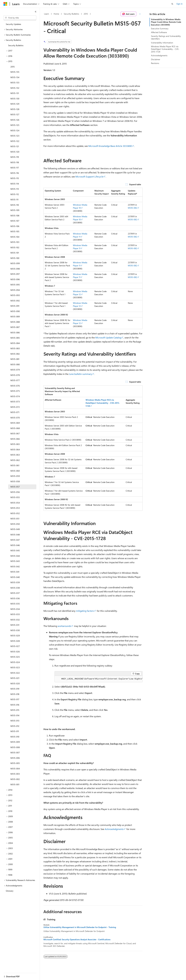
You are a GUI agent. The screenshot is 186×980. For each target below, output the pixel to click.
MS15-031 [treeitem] (15, 625)
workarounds (64, 626)
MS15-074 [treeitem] (15, 396)
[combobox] (20, 18)
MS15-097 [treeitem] (15, 274)
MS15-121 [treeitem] (15, 146)
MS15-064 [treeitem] (15, 450)
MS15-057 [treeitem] (15, 487)
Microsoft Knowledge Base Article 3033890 (110, 146)
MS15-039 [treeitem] (15, 582)
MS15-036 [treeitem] (15, 598)
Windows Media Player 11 (80, 235)
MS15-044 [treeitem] (15, 556)
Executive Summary (160, 28)
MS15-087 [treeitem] (15, 327)
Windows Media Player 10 (80, 206)
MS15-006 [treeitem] (15, 758)
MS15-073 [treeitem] (15, 402)
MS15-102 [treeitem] (15, 247)
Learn (46, 14)
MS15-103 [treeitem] (15, 242)
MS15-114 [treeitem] (15, 184)
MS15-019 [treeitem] (15, 689)
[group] (99, 679)
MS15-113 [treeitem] (15, 189)
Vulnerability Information (162, 43)
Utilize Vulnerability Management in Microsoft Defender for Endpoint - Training (80, 927)
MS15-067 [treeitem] (15, 433)
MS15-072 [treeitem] (15, 407)
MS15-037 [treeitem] (15, 593)
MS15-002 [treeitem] (15, 779)
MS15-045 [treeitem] (15, 550)
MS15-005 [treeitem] (15, 763)
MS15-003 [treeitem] (15, 774)
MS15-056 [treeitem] (15, 492)
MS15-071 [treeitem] (15, 412)
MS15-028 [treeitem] (15, 641)
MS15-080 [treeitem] (15, 364)
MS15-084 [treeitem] (15, 343)
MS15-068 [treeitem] (15, 428)
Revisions (155, 63)
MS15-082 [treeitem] (15, 354)
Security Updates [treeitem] (13, 24)
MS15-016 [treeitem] (15, 705)
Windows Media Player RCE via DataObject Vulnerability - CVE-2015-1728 (165, 49)
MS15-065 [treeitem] (15, 444)
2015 (86, 14)
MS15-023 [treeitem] (15, 667)
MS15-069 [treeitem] (15, 423)
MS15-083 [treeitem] (15, 348)
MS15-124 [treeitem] (15, 130)
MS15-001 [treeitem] (15, 784)
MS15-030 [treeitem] (15, 630)
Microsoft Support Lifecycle (89, 176)
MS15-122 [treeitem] (15, 141)
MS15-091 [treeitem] (15, 306)
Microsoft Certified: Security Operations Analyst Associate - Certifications (77, 940)
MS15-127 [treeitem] (15, 114)
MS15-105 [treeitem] (15, 231)
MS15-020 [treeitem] (15, 683)
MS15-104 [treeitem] (15, 237)
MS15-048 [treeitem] (15, 535)
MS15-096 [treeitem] (15, 279)
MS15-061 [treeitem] (15, 465)
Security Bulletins (71, 14)
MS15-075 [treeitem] (15, 391)
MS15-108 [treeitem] (15, 216)
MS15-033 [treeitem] (15, 614)
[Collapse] (36, 12)
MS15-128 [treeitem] (15, 109)
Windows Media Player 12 (80, 293)
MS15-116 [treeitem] (15, 173)
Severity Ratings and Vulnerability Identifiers (166, 37)
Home (56, 14)
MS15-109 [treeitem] (15, 210)
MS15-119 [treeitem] (15, 157)
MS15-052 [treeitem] (15, 513)
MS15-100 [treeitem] (15, 258)
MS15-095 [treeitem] (15, 285)
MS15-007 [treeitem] (15, 753)
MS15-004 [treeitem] (15, 769)
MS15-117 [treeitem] (15, 168)
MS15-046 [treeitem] (15, 545)
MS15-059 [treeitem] (15, 476)
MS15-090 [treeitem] (15, 311)
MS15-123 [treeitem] (15, 136)
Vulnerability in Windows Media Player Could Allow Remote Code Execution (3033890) (166, 22)
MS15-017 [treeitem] (15, 699)
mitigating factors (85, 611)
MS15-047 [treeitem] (15, 540)
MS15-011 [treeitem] (15, 731)
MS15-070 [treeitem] (15, 418)
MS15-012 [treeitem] (15, 726)
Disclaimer (156, 59)
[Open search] (172, 4)
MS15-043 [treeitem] (15, 561)
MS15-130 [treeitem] (15, 99)
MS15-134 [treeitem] (15, 77)
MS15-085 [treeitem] (15, 338)
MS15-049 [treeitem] (15, 529)
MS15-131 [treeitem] (15, 93)
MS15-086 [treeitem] (15, 333)
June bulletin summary (81, 374)
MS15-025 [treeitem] (15, 657)
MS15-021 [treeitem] (15, 678)
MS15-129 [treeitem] (15, 104)
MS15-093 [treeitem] (15, 295)
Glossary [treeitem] (10, 891)
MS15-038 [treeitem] (15, 588)
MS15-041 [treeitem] (15, 572)
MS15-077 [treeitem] (15, 380)
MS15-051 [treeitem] (15, 519)
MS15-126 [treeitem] (15, 120)
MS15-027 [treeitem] (15, 646)
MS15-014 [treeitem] (15, 715)
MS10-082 (133, 208)
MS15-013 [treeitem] (15, 721)
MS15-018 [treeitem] (15, 694)
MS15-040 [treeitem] (15, 577)
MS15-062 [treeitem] (15, 460)
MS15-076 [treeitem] (15, 386)
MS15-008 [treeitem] (15, 747)
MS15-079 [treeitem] (15, 370)
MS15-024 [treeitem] (15, 662)
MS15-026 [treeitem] (15, 652)
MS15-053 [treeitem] (15, 508)
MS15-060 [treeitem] (15, 471)
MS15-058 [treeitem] (15, 481)
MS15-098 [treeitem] (15, 269)
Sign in (179, 4)
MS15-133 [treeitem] (15, 83)
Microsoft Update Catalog (108, 337)
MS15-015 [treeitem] (15, 710)
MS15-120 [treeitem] (15, 152)
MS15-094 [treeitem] (15, 290)
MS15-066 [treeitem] (15, 439)
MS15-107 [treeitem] (15, 221)
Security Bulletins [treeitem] (16, 45)
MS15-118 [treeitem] (15, 162)
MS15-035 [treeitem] (15, 604)
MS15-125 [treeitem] (15, 125)
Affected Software (159, 32)
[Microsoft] (5, 4)
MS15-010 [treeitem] (15, 737)
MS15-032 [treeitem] (15, 620)
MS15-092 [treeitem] (15, 301)
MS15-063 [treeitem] (15, 455)
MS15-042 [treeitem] (15, 566)
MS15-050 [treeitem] (15, 524)
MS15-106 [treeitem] (15, 226)
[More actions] (140, 14)
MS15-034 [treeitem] (15, 609)
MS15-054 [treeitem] (15, 503)
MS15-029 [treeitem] (15, 636)
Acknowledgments (114, 829)
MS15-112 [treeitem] (15, 194)
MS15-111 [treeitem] (14, 200)
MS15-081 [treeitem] (15, 359)
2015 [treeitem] (13, 67)
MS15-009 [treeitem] (15, 742)
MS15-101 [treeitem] (15, 253)
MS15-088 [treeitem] (15, 322)
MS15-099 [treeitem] (15, 263)
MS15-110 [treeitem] (15, 205)
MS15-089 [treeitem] (15, 316)
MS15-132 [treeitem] (15, 88)
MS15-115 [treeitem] (15, 178)
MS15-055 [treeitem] (15, 497)
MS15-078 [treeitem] (15, 375)
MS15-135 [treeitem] (15, 72)
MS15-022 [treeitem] (15, 673)
